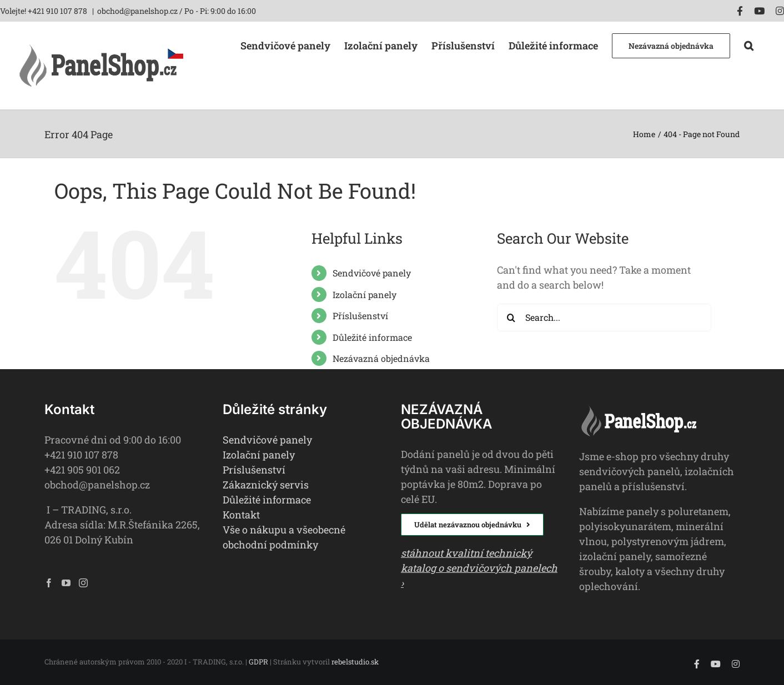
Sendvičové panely (372, 273)
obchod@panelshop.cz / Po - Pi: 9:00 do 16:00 (177, 11)
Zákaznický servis (266, 485)
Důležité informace (372, 337)
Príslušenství (254, 470)
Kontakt (241, 515)
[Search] (511, 318)
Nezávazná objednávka (381, 358)
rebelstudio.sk (355, 662)
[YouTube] (66, 583)
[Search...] (604, 318)
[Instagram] (83, 583)
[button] (749, 45)
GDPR (258, 662)
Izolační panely (365, 294)
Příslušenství (360, 316)
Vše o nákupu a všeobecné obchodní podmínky (284, 537)
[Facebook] (49, 583)
